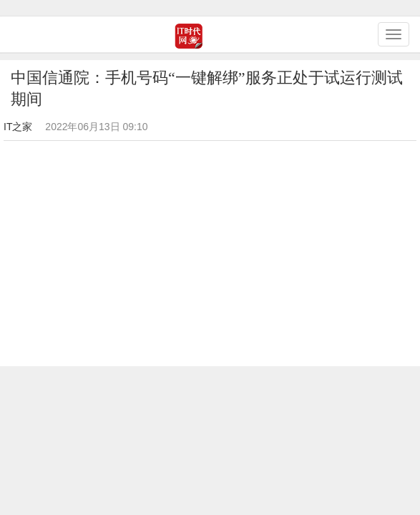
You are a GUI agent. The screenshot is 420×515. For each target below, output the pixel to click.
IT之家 (18, 127)
